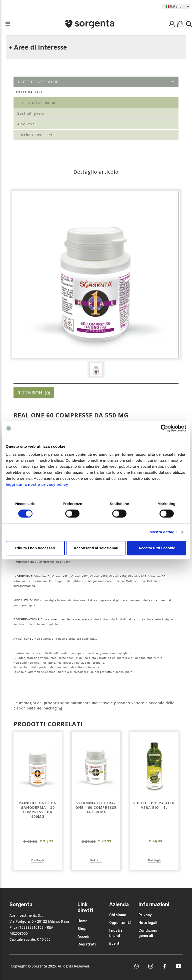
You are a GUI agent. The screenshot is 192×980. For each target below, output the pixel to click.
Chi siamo (118, 915)
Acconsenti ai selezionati (96, 548)
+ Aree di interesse (38, 47)
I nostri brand (116, 933)
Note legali (148, 923)
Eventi (115, 944)
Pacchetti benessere (36, 135)
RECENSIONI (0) (34, 393)
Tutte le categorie (96, 82)
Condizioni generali (148, 933)
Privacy (145, 915)
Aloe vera (26, 124)
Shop (82, 929)
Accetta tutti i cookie (157, 548)
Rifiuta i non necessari (35, 548)
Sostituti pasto (31, 113)
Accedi (83, 937)
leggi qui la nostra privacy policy (37, 484)
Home (82, 921)
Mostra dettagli (163, 532)
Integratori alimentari (37, 102)
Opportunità (120, 923)
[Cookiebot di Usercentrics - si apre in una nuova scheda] (164, 428)
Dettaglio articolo (96, 172)
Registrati (87, 944)
